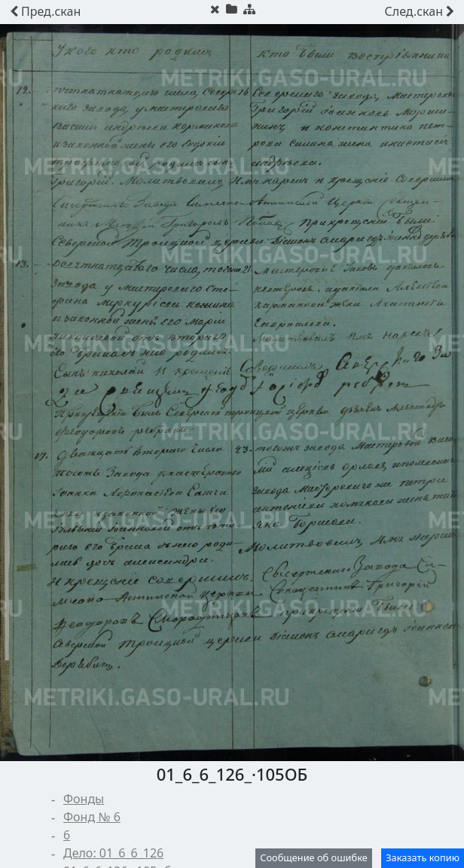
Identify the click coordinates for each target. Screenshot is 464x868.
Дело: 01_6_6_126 (113, 853)
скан (45, 11)
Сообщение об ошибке (314, 857)
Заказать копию (423, 857)
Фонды (84, 799)
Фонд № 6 (92, 817)
